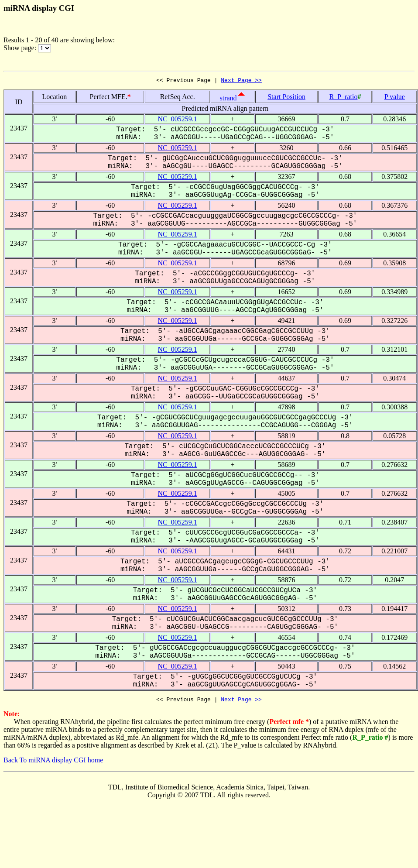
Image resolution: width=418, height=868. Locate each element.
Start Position (286, 98)
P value (395, 98)
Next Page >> (241, 81)
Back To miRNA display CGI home (53, 763)
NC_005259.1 (178, 120)
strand (228, 99)
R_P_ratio (344, 98)
